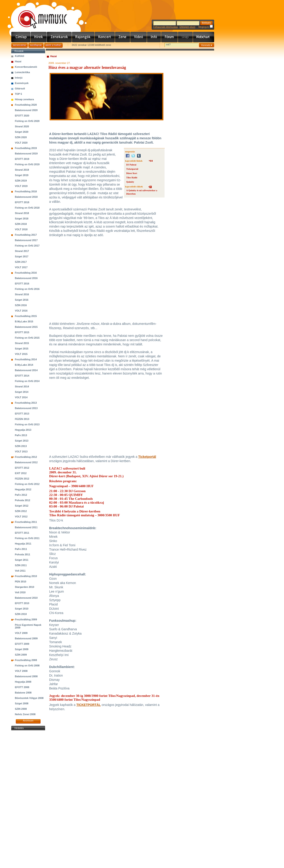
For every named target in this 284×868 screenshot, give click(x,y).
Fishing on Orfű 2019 (27, 164)
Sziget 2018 (22, 219)
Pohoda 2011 (23, 554)
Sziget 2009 (22, 649)
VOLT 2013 (21, 451)
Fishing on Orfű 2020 (27, 121)
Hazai (18, 61)
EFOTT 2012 (22, 468)
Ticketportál (132, 169)
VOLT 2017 (21, 267)
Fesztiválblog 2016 (26, 273)
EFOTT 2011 (22, 533)
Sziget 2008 (22, 703)
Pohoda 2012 (23, 500)
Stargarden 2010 (25, 587)
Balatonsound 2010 (26, 598)
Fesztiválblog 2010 (26, 576)
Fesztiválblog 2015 (26, 316)
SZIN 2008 (21, 709)
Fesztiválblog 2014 (26, 359)
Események (22, 83)
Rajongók (83, 37)
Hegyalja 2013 (23, 430)
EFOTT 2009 (22, 644)
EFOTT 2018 (22, 202)
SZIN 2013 (21, 446)
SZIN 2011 (21, 565)
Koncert (105, 37)
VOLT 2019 (21, 186)
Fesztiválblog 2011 (26, 522)
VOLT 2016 (21, 311)
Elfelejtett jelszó (187, 27)
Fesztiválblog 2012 (26, 457)
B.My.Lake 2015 (24, 321)
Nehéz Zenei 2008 (25, 714)
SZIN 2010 (21, 614)
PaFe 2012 (21, 495)
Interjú (19, 78)
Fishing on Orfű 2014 (27, 381)
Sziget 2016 (22, 300)
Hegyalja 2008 (23, 682)
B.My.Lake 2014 (24, 365)
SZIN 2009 (21, 655)
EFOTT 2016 (22, 284)
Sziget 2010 (22, 609)
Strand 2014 (22, 386)
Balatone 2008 (23, 693)
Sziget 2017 (22, 256)
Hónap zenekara (24, 99)
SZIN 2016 (21, 305)
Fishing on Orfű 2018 (27, 208)
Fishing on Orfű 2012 (27, 484)
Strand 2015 (22, 343)
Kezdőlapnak (36, 45)
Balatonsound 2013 (26, 408)
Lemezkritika (22, 72)
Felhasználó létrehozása (165, 27)
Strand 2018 (22, 213)
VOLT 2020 (21, 143)
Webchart (204, 37)
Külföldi (19, 56)
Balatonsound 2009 (26, 638)
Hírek (39, 37)
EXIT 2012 (21, 473)
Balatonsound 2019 (26, 154)
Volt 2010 (20, 592)
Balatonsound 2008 (26, 676)
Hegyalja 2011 (23, 544)
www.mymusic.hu (39, 15)
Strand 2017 (22, 251)
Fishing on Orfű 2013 (27, 424)
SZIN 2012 (21, 511)
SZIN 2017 (21, 262)
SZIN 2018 (21, 224)
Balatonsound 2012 (26, 462)
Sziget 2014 (22, 392)
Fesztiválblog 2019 (26, 148)
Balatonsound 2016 (26, 278)
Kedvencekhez (19, 45)
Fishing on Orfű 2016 (27, 289)
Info (154, 37)
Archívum (28, 721)
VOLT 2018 (21, 229)
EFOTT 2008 (22, 687)
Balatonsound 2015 (26, 327)
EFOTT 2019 (22, 159)
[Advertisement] (28, 799)
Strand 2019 (22, 170)
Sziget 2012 (22, 506)
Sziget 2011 (22, 560)
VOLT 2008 (21, 671)
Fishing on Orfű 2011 (27, 538)
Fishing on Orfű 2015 (27, 338)
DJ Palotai (131, 165)
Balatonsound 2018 (26, 197)
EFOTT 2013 (22, 414)
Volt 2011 (20, 571)
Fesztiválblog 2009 (26, 619)
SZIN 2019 (21, 181)
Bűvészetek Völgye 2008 (29, 698)
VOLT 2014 (21, 397)
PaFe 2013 (21, 435)
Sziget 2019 (22, 175)
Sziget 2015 (22, 349)
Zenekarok (59, 37)
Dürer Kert (132, 173)
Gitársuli (20, 88)
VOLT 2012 (21, 517)
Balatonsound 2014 (26, 370)
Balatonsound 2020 (26, 110)
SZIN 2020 (21, 137)
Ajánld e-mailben (53, 45)
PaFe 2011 (21, 549)
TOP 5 (18, 94)
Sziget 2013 (22, 441)
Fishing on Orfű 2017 (27, 246)
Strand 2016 (22, 294)
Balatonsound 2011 (26, 527)
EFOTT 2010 (22, 603)
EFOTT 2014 (22, 376)
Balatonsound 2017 (26, 240)
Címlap (21, 37)
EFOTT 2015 (22, 332)
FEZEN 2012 (22, 479)
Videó (139, 37)
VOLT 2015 (21, 354)
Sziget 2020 (22, 132)
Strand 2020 (22, 126)
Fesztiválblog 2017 (26, 235)
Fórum (169, 37)
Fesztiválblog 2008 (26, 660)
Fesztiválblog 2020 (26, 105)
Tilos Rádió (132, 178)
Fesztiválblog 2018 (26, 191)
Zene (123, 37)
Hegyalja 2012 (23, 489)
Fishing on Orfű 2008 (27, 666)
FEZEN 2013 (22, 419)
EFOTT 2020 (22, 116)
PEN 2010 (21, 582)
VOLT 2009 (21, 633)
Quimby (130, 182)
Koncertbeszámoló (26, 67)
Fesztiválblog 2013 (26, 403)
